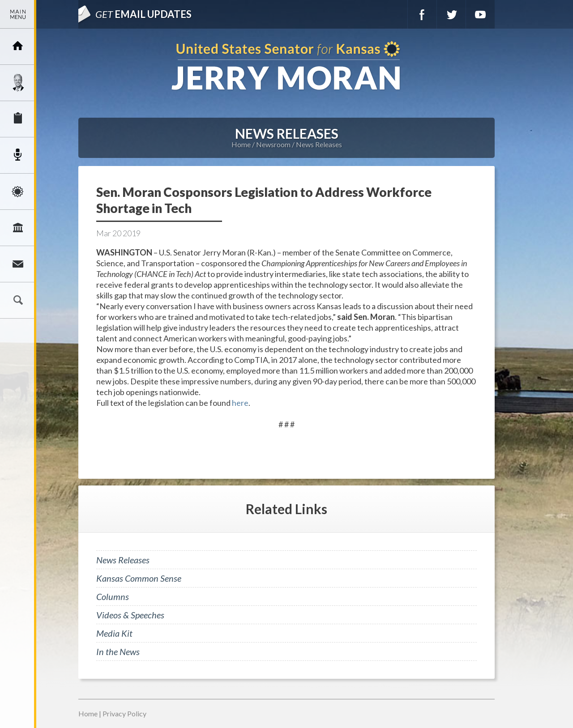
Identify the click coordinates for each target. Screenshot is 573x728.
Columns (113, 596)
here (240, 403)
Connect (18, 264)
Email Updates (143, 14)
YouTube (480, 14)
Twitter (451, 14)
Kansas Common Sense (139, 578)
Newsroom (18, 155)
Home (241, 144)
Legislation (18, 228)
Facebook (422, 14)
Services (18, 119)
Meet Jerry (18, 83)
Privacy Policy (124, 713)
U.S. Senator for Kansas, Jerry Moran (286, 66)
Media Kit (114, 633)
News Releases (319, 144)
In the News (118, 651)
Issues (18, 192)
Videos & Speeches (130, 615)
